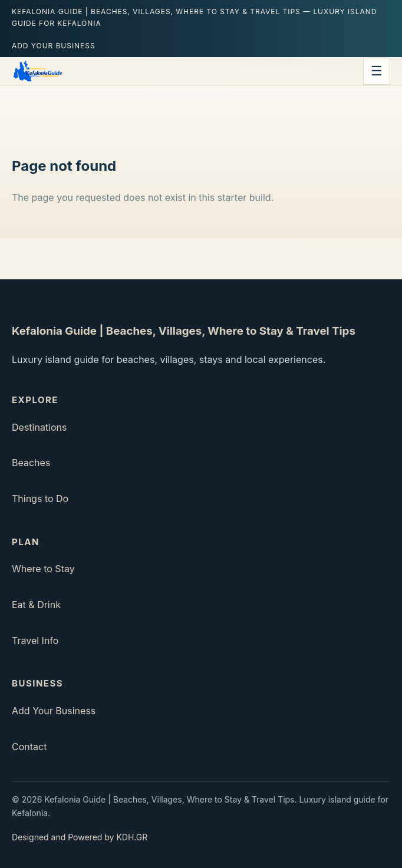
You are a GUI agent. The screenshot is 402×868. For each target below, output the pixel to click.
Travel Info (35, 641)
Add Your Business (54, 46)
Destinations (39, 427)
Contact (29, 747)
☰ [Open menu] (377, 71)
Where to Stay (43, 569)
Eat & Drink (36, 605)
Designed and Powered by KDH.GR (80, 837)
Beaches (31, 463)
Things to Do (40, 499)
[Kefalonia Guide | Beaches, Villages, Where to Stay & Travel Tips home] (37, 71)
